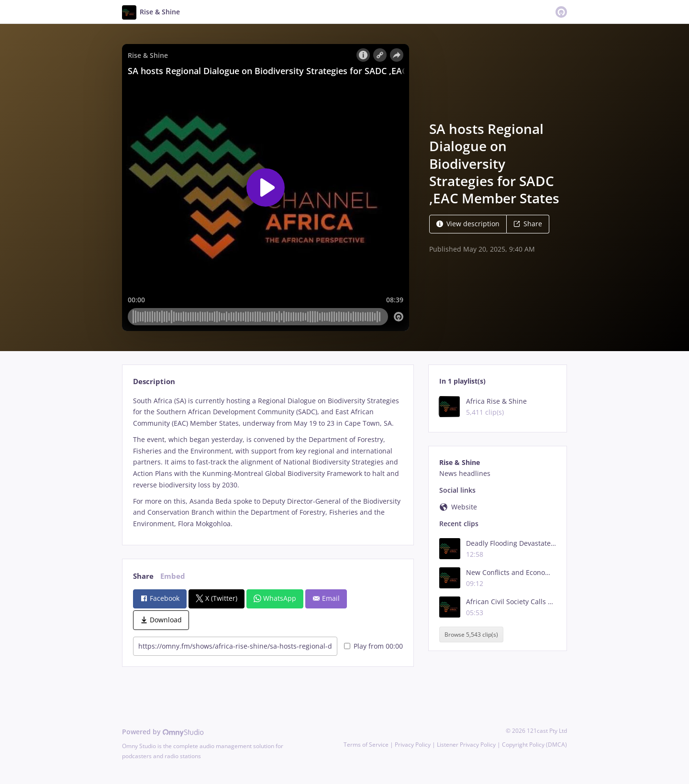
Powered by (163, 732)
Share (528, 224)
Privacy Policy (413, 745)
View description (468, 224)
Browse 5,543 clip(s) (471, 635)
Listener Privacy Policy (466, 745)
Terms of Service (366, 745)
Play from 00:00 (373, 646)
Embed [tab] (173, 576)
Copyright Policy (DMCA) (534, 745)
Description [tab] (154, 381)
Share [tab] (143, 576)
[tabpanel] (268, 462)
